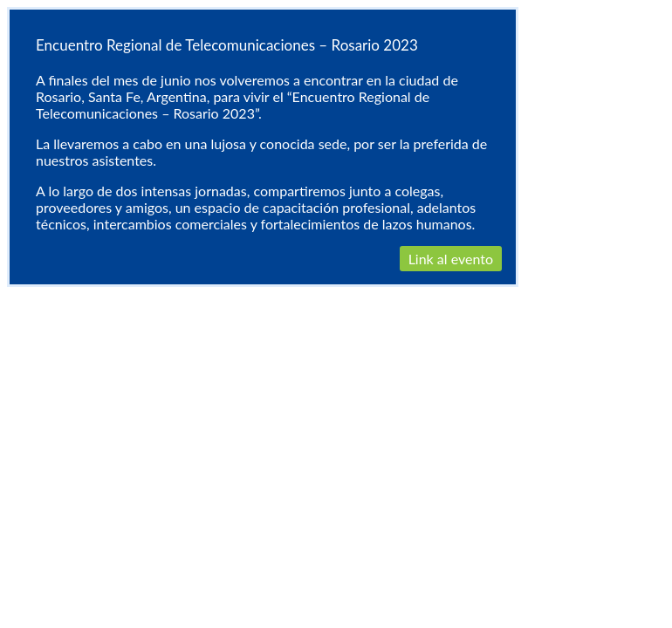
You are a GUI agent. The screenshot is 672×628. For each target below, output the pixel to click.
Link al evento (451, 259)
